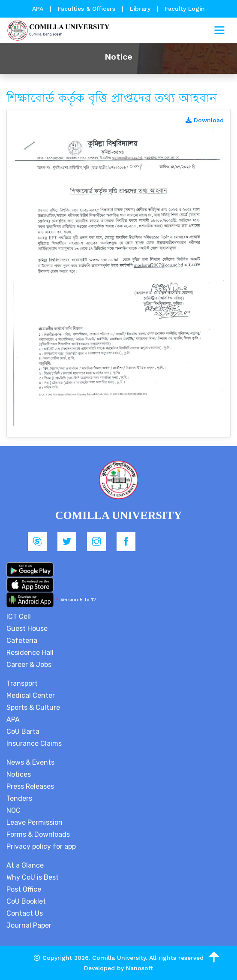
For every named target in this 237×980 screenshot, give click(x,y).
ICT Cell (19, 617)
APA (39, 9)
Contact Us (25, 913)
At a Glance (25, 865)
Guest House (27, 629)
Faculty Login (185, 9)
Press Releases (30, 786)
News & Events (30, 762)
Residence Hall (30, 653)
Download (205, 120)
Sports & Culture (33, 707)
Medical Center (31, 695)
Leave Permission (34, 822)
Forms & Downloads (38, 834)
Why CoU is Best (33, 877)
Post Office (24, 889)
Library (141, 9)
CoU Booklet (26, 901)
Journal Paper (29, 925)
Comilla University (119, 958)
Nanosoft (139, 968)
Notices (19, 774)
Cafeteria (22, 641)
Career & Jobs (29, 665)
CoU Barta (23, 731)
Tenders (19, 798)
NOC (13, 810)
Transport (22, 683)
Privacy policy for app (41, 846)
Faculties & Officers (87, 9)
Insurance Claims (34, 743)
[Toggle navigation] (219, 30)
